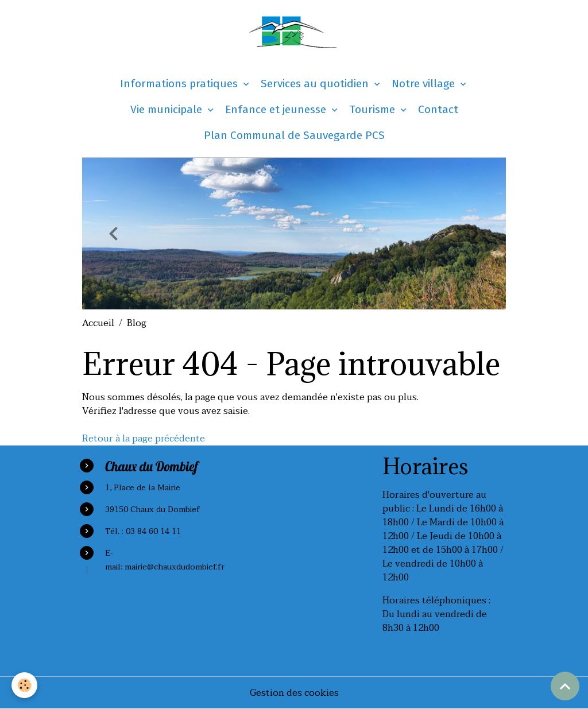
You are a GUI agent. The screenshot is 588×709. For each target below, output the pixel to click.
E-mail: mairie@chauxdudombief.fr (165, 560)
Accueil (98, 323)
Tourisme (374, 109)
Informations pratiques (180, 84)
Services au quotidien (316, 84)
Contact (438, 109)
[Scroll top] (565, 686)
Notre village (425, 84)
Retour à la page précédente (144, 439)
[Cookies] (24, 685)
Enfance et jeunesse (277, 109)
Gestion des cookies (294, 693)
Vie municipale (168, 109)
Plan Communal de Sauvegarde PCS (294, 135)
